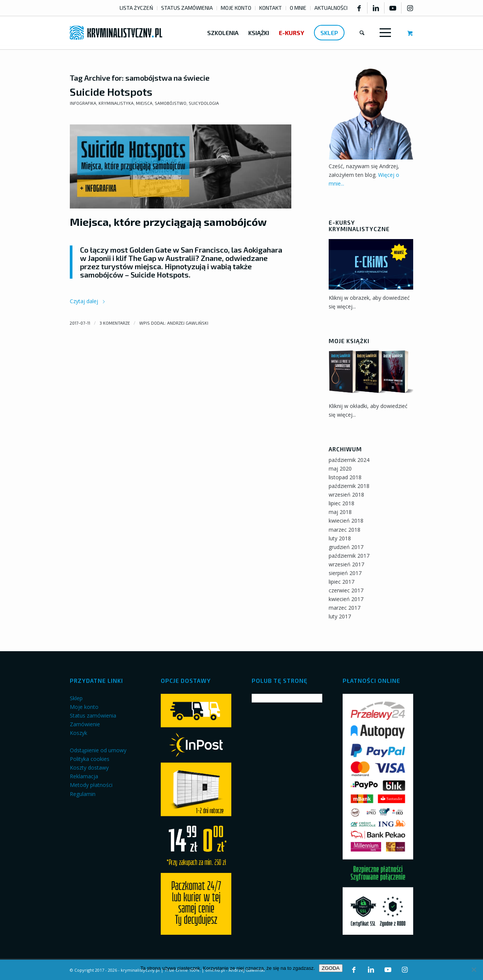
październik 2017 (349, 556)
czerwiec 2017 (346, 590)
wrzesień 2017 (346, 564)
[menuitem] (137, 8)
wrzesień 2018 (346, 495)
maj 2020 (340, 469)
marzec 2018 (345, 530)
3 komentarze (115, 323)
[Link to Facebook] (359, 8)
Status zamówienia (93, 715)
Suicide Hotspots (111, 92)
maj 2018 (340, 512)
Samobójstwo (171, 103)
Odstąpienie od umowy (98, 750)
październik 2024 (349, 460)
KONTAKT (271, 8)
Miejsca (144, 103)
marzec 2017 (345, 608)
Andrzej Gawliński (188, 323)
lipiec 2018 (341, 503)
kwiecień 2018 (346, 521)
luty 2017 (340, 616)
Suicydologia (204, 103)
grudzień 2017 (346, 547)
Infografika (83, 103)
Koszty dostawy (89, 768)
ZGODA (331, 968)
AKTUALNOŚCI (331, 8)
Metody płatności (91, 785)
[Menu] (384, 33)
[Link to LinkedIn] (376, 8)
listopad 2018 (345, 477)
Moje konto (84, 707)
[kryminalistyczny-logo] (116, 33)
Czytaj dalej (88, 301)
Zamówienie (85, 724)
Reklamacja (84, 776)
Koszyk (78, 733)
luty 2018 (340, 538)
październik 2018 (349, 486)
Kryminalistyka (116, 103)
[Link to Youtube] (393, 8)
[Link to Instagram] (410, 8)
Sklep (76, 698)
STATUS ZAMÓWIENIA (187, 8)
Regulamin (83, 794)
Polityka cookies (90, 759)
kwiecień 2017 (346, 599)
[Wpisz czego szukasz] (362, 33)
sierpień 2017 (345, 573)
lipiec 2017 (341, 582)
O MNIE (298, 8)
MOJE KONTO (236, 8)
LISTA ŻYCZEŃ (136, 8)
